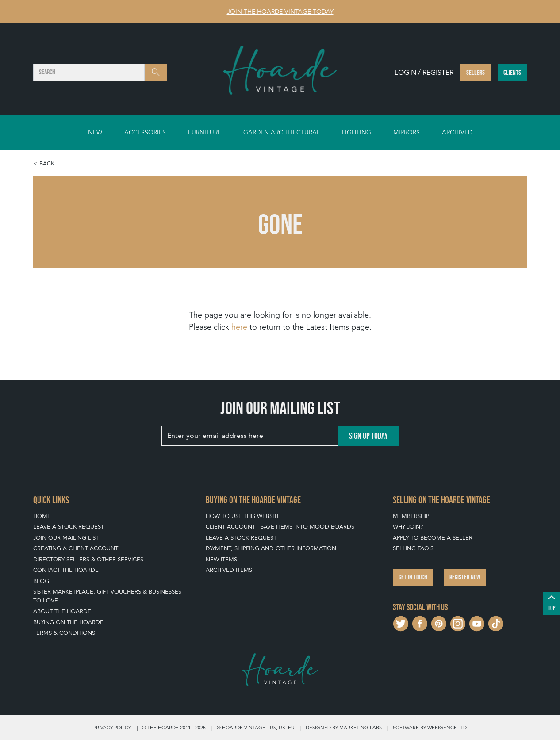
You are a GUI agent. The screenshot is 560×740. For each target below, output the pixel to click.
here (239, 327)
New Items (221, 559)
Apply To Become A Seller (433, 538)
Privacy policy (112, 728)
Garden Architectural (282, 132)
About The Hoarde (62, 611)
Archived (457, 132)
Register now (465, 577)
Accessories (145, 132)
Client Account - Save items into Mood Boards (280, 527)
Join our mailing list (66, 538)
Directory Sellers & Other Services (88, 559)
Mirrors (407, 132)
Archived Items (229, 570)
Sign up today (368, 436)
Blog (41, 581)
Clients (512, 72)
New (95, 132)
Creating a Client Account (76, 548)
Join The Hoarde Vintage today (280, 12)
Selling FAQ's (413, 548)
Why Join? (408, 527)
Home (42, 516)
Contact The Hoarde (66, 570)
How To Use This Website (243, 516)
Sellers (476, 72)
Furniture (205, 132)
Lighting (357, 132)
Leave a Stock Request (69, 527)
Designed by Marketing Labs (344, 728)
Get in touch (413, 577)
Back (47, 163)
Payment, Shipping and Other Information (271, 548)
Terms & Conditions (64, 633)
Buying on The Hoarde (68, 622)
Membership (411, 516)
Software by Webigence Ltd (430, 728)
